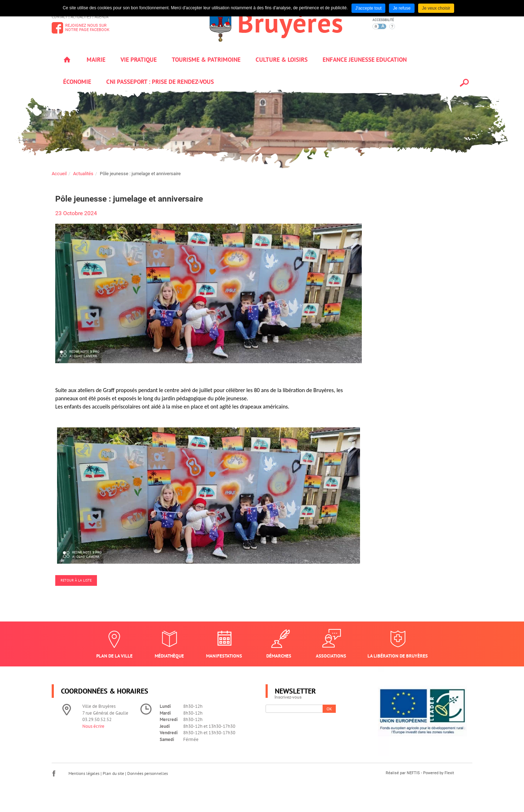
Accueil (67, 60)
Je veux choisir (436, 8)
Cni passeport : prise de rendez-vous (160, 82)
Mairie (96, 60)
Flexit (449, 773)
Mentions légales (84, 773)
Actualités (81, 17)
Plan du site (113, 773)
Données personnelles (148, 773)
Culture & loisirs (282, 60)
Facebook (54, 773)
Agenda (101, 17)
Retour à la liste (76, 580)
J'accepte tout (369, 8)
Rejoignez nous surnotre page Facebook (87, 28)
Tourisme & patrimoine (206, 60)
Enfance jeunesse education (365, 60)
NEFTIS (413, 773)
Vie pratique (139, 60)
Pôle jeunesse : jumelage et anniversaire (140, 174)
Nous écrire (93, 726)
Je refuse (402, 8)
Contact (60, 17)
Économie (77, 82)
